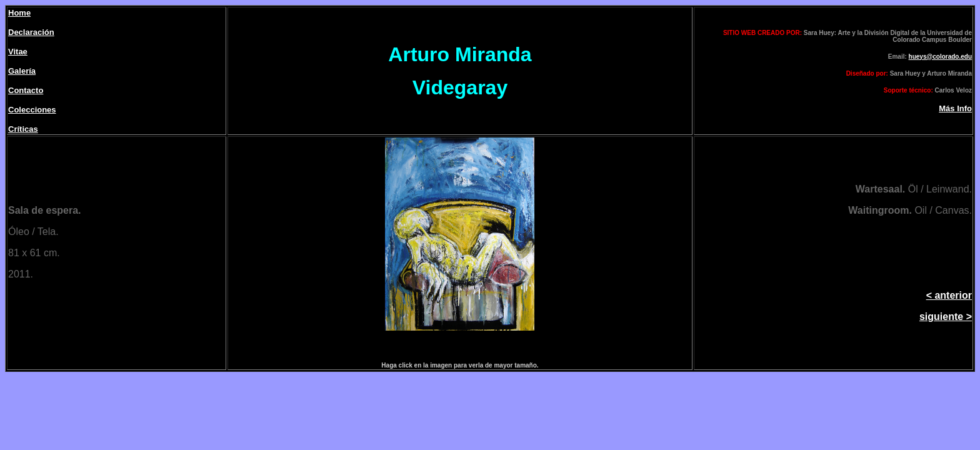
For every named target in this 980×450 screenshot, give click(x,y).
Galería (22, 71)
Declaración (31, 32)
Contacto (26, 90)
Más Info (955, 108)
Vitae (18, 52)
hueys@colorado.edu (940, 57)
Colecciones (32, 110)
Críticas (23, 129)
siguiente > (946, 317)
